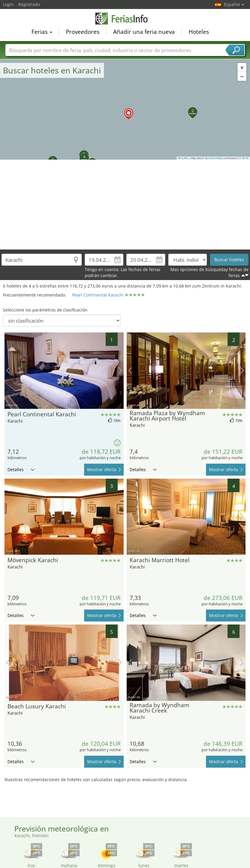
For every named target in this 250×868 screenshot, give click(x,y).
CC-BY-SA (243, 158)
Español (234, 4)
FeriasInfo (125, 19)
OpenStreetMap (213, 158)
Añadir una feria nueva (144, 32)
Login (8, 4)
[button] (125, 109)
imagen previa (8, 371)
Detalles (21, 469)
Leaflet (184, 158)
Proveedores (83, 32)
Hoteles (199, 32)
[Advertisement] (125, 205)
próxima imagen (120, 371)
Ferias (42, 32)
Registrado (29, 4)
